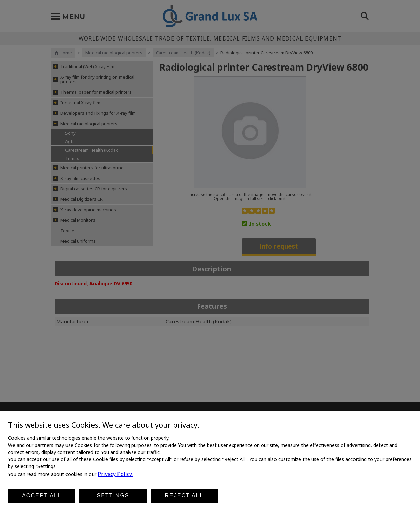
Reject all (184, 496)
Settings (113, 496)
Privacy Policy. (115, 474)
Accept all (42, 496)
